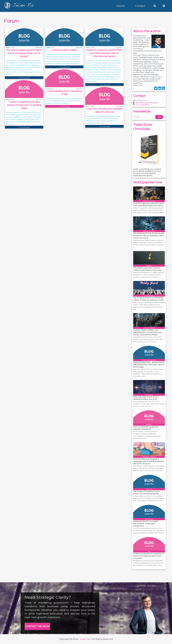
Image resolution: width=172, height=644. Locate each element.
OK (159, 117)
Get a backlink (142, 105)
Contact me (141, 100)
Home (121, 6)
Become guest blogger (147, 103)
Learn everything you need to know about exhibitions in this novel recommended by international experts (147, 172)
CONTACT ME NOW (37, 626)
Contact (140, 6)
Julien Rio (85, 639)
